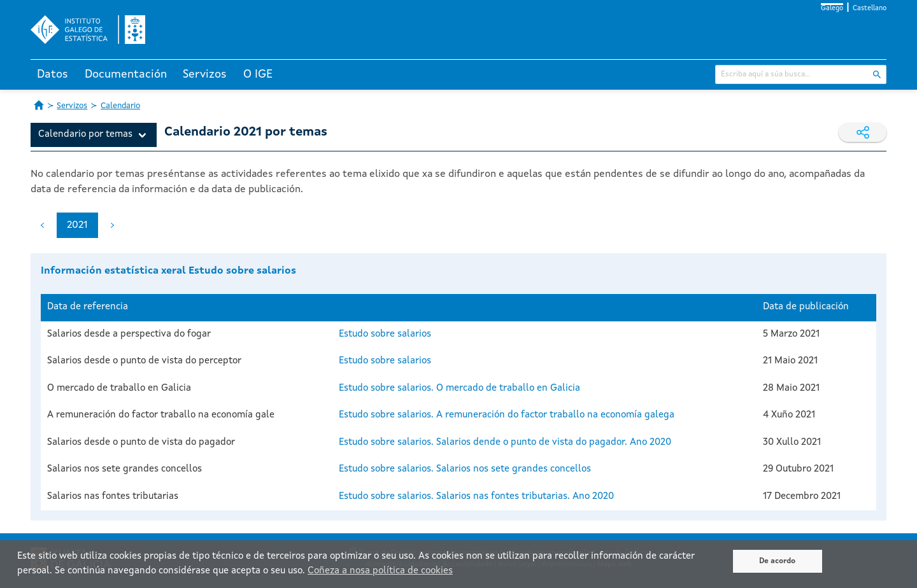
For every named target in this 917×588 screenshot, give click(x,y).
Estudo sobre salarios (385, 334)
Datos (53, 74)
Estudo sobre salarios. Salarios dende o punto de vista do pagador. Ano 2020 (505, 443)
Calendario (120, 106)
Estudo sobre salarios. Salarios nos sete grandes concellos (465, 469)
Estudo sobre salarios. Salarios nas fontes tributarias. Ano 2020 (476, 497)
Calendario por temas (85, 135)
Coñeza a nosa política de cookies (380, 571)
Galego (832, 9)
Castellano (870, 9)
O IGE (258, 74)
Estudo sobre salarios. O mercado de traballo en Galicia (459, 388)
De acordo (777, 561)
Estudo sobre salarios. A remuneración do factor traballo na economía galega (507, 415)
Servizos (205, 74)
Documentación (126, 74)
